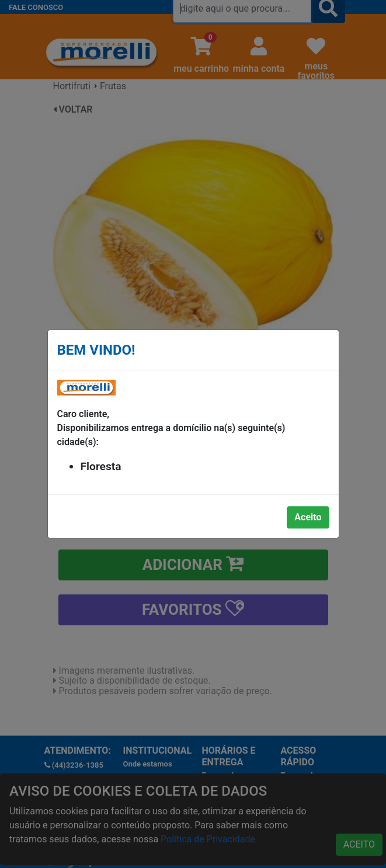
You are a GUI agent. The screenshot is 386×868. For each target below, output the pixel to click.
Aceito (308, 517)
